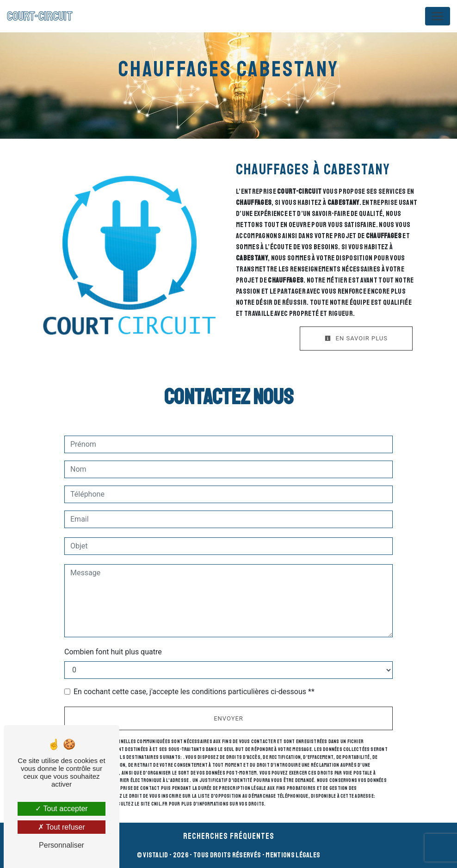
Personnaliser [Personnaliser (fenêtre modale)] (62, 845)
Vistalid (156, 855)
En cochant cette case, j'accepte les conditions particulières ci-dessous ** (194, 692)
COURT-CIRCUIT (40, 16)
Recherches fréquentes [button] (229, 836)
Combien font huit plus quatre (113, 652)
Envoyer (228, 718)
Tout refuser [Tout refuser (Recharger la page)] (62, 827)
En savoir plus (356, 338)
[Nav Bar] (438, 16)
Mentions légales (292, 855)
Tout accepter (61, 809)
